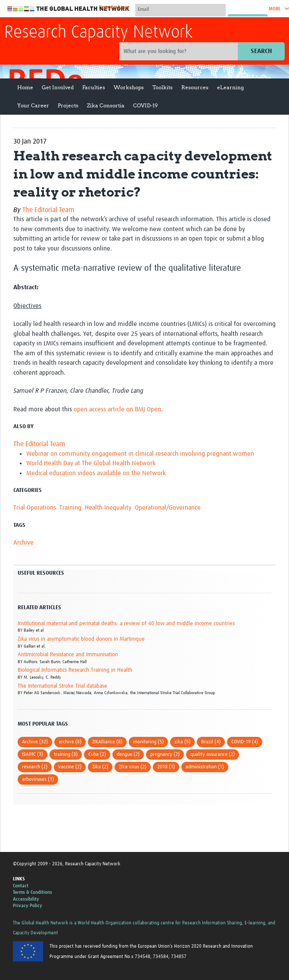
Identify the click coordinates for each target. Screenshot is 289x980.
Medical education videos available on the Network (96, 473)
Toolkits (163, 87)
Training (70, 508)
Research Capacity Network (98, 33)
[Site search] (180, 51)
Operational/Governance (168, 508)
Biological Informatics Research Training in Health (75, 670)
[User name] (180, 9)
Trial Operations (35, 508)
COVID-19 (145, 105)
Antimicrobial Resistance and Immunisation (68, 655)
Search (261, 51)
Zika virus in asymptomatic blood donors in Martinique (81, 639)
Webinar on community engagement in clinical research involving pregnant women (140, 454)
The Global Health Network (68, 9)
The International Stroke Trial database (62, 686)
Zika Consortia (106, 105)
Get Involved (58, 87)
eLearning (230, 87)
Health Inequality (108, 508)
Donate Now (114, 8)
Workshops (129, 87)
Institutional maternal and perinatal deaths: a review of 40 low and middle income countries (126, 624)
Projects (68, 105)
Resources (195, 87)
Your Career (33, 105)
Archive (23, 543)
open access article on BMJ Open (117, 409)
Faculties (94, 87)
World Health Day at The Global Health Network (91, 463)
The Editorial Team (48, 210)
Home (25, 87)
